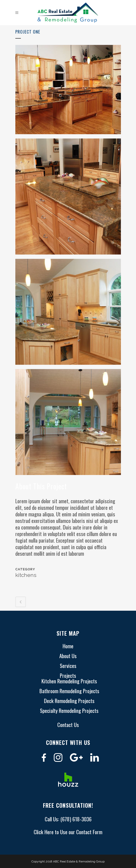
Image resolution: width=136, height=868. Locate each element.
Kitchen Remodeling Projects (69, 681)
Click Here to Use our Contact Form (68, 832)
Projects (68, 676)
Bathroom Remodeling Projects (69, 691)
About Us (68, 656)
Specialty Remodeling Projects (69, 711)
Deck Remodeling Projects (69, 701)
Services (68, 666)
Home (68, 646)
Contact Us (68, 725)
